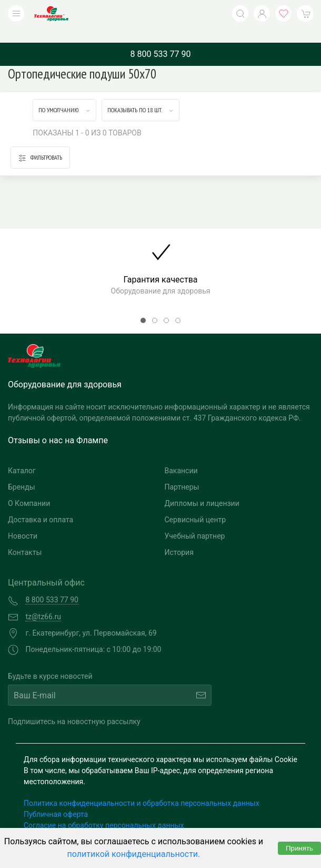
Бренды (22, 471)
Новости (23, 520)
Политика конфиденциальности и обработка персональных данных (142, 787)
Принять (299, 848)
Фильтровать (40, 142)
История (179, 537)
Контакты (25, 537)
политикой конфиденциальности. (134, 854)
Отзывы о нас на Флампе (58, 425)
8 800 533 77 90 (161, 38)
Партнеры (182, 471)
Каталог (22, 455)
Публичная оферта (56, 798)
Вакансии (181, 455)
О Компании (29, 487)
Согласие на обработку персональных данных (104, 810)
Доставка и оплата (41, 504)
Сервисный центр (195, 504)
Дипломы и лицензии (202, 487)
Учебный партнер (195, 520)
